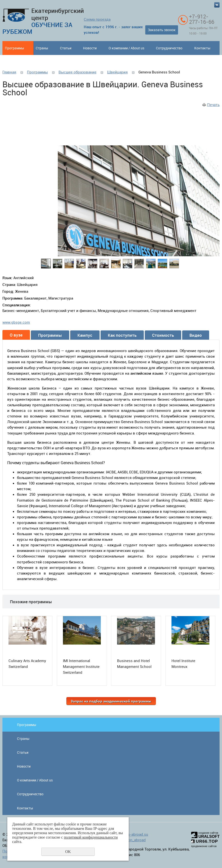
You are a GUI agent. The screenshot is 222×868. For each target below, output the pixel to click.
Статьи (66, 48)
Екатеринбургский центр (43, 21)
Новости (90, 48)
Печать (213, 105)
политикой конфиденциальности (91, 837)
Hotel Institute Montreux (183, 664)
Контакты (202, 48)
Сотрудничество (169, 48)
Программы (14, 48)
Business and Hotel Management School (134, 664)
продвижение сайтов (204, 846)
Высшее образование (77, 72)
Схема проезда (97, 19)
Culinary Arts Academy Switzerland (27, 664)
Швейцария (117, 72)
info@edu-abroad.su (131, 834)
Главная (9, 72)
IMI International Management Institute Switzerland (81, 666)
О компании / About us (126, 48)
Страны (42, 48)
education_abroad (131, 840)
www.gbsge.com (16, 322)
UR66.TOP (205, 841)
